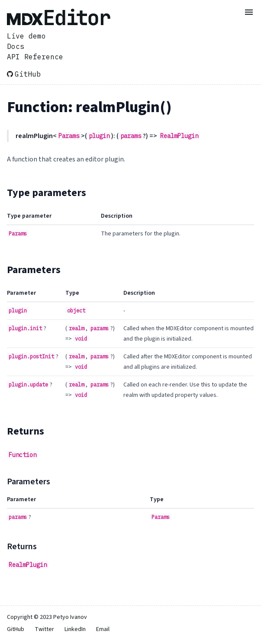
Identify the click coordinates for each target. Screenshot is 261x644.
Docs (16, 46)
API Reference (35, 57)
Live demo (26, 36)
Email (103, 629)
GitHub (24, 74)
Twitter (44, 629)
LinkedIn (75, 629)
